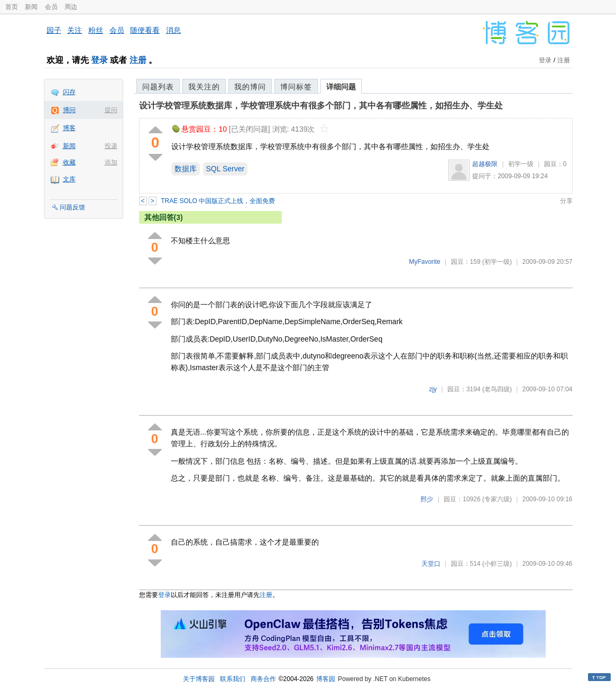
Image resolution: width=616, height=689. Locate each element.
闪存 (69, 92)
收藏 (69, 162)
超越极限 (485, 164)
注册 (138, 60)
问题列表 (158, 87)
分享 (566, 201)
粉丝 (96, 30)
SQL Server (226, 169)
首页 (12, 7)
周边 (71, 7)
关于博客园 (199, 679)
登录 (99, 60)
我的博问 (250, 87)
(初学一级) (497, 262)
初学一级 (521, 164)
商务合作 (263, 679)
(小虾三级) (497, 564)
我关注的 (204, 87)
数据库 (186, 169)
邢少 (427, 499)
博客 (69, 128)
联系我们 (233, 679)
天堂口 (431, 564)
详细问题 (341, 87)
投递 (111, 146)
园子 (54, 30)
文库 (69, 179)
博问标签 (296, 87)
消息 (173, 30)
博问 (69, 110)
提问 (111, 110)
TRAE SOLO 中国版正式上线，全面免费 (218, 201)
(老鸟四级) (497, 389)
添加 (111, 162)
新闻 (31, 7)
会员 (51, 7)
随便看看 (145, 30)
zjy (433, 389)
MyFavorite (424, 262)
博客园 (326, 679)
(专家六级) (497, 499)
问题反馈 (72, 207)
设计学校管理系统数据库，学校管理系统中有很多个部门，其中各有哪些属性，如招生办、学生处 (321, 105)
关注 (75, 30)
